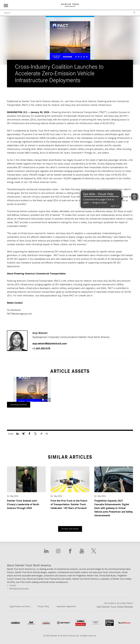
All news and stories (70, 529)
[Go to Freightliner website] (16, 623)
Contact (13, 585)
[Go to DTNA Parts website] (110, 623)
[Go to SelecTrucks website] (125, 623)
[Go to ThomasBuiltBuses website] (46, 623)
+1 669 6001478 (41, 348)
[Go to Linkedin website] (46, 551)
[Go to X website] (94, 551)
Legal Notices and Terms (20, 606)
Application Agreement (66, 606)
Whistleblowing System (19, 589)
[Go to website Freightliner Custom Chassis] (81, 623)
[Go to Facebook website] (70, 551)
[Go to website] (64, 623)
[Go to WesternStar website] (31, 623)
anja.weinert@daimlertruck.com (50, 344)
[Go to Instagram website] (58, 551)
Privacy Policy (43, 606)
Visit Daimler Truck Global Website (115, 607)
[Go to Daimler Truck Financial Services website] (96, 623)
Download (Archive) (19, 405)
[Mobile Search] (65, 13)
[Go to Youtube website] (82, 551)
